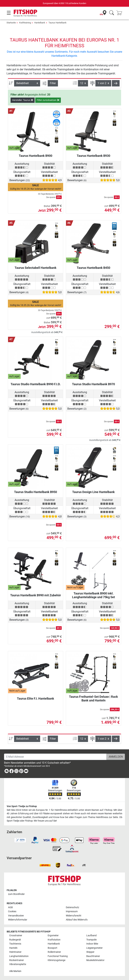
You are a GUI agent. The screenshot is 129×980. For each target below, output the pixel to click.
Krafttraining (25, 23)
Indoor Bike (92, 944)
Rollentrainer (54, 952)
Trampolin (92, 940)
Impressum (72, 911)
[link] (7, 772)
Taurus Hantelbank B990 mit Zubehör (36, 595)
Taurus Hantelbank (58, 23)
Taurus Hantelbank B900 (36, 156)
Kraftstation (54, 940)
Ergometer (53, 936)
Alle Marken (15, 971)
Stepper (90, 952)
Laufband (91, 936)
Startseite (11, 23)
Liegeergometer (94, 948)
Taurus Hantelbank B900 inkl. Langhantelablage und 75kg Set (93, 595)
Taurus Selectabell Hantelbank (36, 268)
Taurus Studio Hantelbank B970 (93, 384)
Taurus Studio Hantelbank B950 (36, 492)
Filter (53, 83)
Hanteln (13, 948)
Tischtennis (15, 944)
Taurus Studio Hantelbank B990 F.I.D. (36, 384)
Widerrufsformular (18, 920)
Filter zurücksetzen (48, 100)
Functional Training (58, 956)
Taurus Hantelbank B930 (93, 156)
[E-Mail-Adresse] (55, 757)
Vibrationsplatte (18, 964)
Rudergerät (15, 940)
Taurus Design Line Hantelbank (93, 492)
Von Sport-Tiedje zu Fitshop (22, 806)
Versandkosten (16, 916)
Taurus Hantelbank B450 (93, 268)
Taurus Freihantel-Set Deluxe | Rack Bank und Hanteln (93, 698)
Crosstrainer (16, 936)
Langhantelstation (19, 956)
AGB (10, 907)
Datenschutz (72, 907)
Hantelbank (40, 23)
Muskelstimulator (95, 960)
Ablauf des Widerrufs (77, 920)
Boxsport (52, 948)
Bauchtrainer (93, 956)
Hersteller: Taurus (23, 100)
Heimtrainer (15, 952)
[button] (116, 83)
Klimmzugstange (57, 960)
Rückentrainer (17, 960)
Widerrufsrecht (74, 916)
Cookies (12, 911)
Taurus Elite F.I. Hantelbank (36, 698)
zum (16, 894)
